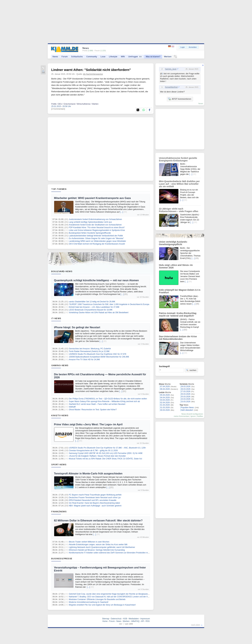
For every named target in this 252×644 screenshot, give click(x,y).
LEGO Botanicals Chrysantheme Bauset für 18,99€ (91, 310)
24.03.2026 (186, 399)
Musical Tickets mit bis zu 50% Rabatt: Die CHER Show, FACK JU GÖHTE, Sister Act (105, 459)
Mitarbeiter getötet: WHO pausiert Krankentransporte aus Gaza (92, 198)
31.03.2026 (165, 408)
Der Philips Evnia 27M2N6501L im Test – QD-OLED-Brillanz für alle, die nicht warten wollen (108, 399)
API (142, 621)
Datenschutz (116, 619)
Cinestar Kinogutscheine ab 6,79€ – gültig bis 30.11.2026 (93, 451)
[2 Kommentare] (58, 109)
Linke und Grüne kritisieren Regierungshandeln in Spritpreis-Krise (97, 230)
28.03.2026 (186, 389)
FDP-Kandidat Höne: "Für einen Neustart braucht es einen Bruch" (97, 228)
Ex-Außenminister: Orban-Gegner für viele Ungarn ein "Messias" (96, 238)
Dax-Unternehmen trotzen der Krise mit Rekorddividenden (178, 338)
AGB (125, 619)
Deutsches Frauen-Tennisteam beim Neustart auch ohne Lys (95, 498)
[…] (122, 212)
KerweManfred (171, 87)
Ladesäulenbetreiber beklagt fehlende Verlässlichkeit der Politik (96, 236)
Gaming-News (60, 365)
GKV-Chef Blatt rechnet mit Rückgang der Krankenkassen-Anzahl (97, 244)
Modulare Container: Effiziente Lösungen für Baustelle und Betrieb (97, 599)
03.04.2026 (165, 400)
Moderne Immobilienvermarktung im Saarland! (89, 602)
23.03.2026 (186, 402)
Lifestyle (113, 57)
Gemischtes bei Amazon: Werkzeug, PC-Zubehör (90, 349)
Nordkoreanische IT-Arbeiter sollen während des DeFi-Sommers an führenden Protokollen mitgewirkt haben (115, 553)
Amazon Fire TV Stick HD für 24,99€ (84, 360)
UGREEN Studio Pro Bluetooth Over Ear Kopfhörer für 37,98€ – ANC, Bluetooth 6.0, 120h (107, 448)
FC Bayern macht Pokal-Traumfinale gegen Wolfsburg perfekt (95, 495)
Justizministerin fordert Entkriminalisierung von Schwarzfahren (95, 219)
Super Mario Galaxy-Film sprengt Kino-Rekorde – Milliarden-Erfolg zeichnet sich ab (104, 401)
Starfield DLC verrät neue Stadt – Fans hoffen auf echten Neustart (97, 404)
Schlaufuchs (77, 57)
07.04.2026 (165, 386)
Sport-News (59, 464)
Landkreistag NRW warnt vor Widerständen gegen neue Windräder (97, 241)
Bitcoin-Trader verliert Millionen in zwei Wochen (89, 542)
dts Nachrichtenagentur (93, 74)
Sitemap (106, 619)
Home (105, 621)
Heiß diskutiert (187, 410)
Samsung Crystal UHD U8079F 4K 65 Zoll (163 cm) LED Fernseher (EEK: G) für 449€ (106, 453)
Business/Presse (62, 558)
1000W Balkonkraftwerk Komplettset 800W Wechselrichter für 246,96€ (99, 357)
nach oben (196, 625)
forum (201, 103)
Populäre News (187, 408)
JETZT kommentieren (180, 99)
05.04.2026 (165, 395)
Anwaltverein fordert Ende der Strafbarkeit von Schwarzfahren (95, 225)
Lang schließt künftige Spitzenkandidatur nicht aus (90, 222)
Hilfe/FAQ (135, 621)
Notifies (200, 416)
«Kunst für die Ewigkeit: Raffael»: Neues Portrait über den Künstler (97, 456)
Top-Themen (59, 189)
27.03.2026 (186, 391)
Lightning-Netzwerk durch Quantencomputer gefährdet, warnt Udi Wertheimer (102, 547)
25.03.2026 (186, 397)
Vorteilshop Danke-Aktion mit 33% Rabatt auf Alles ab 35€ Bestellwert (99, 313)
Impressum (145, 619)
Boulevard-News (62, 271)
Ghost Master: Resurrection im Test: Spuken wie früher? (93, 410)
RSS (148, 621)
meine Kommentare (181, 416)
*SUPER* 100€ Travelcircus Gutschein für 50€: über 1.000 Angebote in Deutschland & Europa (109, 304)
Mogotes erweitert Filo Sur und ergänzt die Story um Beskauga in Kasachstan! (102, 605)
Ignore (193, 416)
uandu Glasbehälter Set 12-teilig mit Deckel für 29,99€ (92, 302)
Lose (103, 57)
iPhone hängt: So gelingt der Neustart (77, 327)
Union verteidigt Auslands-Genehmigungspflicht (173, 243)
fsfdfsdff (72, 407)
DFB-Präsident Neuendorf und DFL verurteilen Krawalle (93, 500)
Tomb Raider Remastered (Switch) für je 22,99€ (89, 351)
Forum (65, 57)
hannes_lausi (171, 69)
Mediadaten (134, 619)
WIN (123, 57)
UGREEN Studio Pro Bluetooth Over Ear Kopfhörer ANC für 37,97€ (98, 354)
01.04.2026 (165, 405)
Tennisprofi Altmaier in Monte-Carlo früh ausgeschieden (88, 474)
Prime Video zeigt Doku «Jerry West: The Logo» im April (88, 424)
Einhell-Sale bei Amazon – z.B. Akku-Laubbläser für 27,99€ (94, 307)
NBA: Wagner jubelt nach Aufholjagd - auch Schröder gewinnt (95, 506)
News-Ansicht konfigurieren (192, 414)
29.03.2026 (186, 386)
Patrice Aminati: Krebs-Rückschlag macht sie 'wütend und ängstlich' (178, 314)
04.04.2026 (165, 398)
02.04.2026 (165, 403)
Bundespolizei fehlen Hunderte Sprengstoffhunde (90, 233)
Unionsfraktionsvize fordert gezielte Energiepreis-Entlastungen (178, 159)
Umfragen (135, 57)
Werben (168, 57)
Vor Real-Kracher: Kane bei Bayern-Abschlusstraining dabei (94, 503)
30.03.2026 (165, 410)
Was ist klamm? (153, 57)
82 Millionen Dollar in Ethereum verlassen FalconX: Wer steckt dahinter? (98, 521)
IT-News (56, 318)
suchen (191, 370)
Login (183, 47)
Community (92, 57)
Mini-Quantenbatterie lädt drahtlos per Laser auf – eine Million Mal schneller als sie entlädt (179, 184)
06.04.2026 (165, 389)
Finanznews (59, 511)
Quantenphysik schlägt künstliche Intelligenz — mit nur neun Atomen (96, 280)
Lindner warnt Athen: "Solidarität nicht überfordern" (91, 70)
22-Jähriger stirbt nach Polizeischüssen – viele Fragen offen (179, 210)
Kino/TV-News (60, 415)
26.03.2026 (186, 394)
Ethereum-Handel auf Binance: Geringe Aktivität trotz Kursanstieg (97, 550)
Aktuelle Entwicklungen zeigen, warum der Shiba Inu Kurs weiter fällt (98, 545)
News (55, 57)
